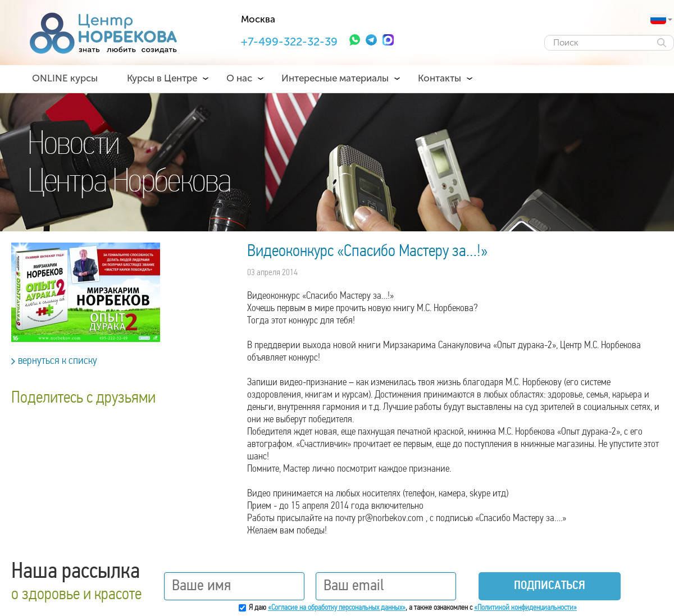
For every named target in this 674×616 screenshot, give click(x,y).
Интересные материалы (335, 78)
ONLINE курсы (65, 78)
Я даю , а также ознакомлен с (413, 608)
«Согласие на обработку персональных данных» (337, 608)
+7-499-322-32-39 (289, 42)
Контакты (440, 78)
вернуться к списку (54, 361)
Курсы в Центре (162, 78)
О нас (239, 78)
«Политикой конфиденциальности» (525, 608)
